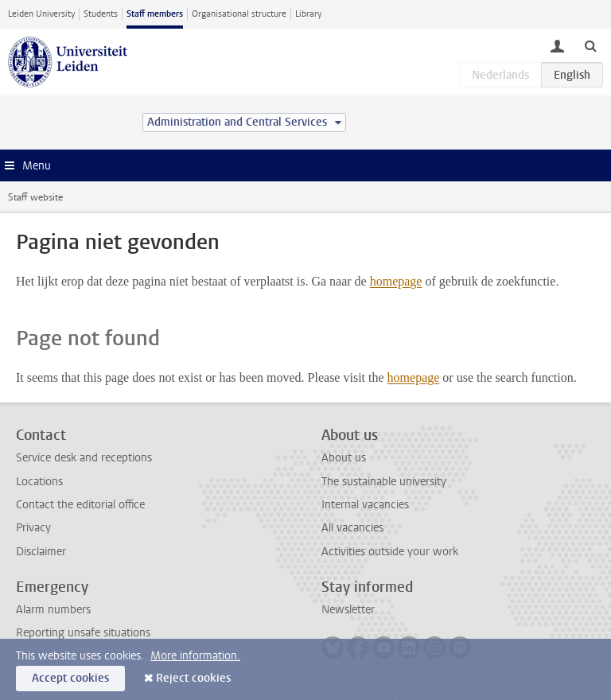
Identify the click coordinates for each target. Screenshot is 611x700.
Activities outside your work (390, 552)
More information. (195, 656)
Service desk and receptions (84, 458)
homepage (396, 281)
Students (101, 14)
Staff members (155, 14)
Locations (39, 482)
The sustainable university (384, 482)
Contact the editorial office (80, 505)
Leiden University (41, 14)
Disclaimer (41, 552)
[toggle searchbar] (590, 45)
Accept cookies (70, 678)
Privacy (33, 528)
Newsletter (348, 610)
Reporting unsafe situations (83, 633)
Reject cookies (193, 678)
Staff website (35, 197)
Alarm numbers (53, 610)
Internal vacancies (365, 505)
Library (308, 14)
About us (344, 458)
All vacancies (352, 528)
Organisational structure (239, 14)
